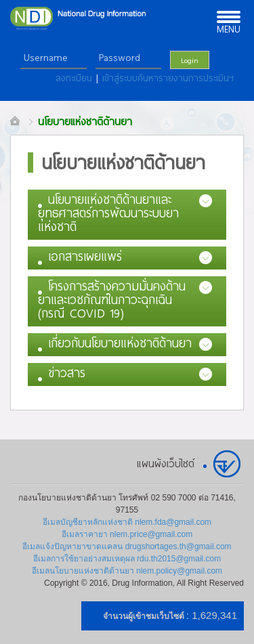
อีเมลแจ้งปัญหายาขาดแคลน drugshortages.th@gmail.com (127, 546)
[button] (127, 215)
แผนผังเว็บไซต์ (166, 463)
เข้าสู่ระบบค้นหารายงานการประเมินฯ (168, 78)
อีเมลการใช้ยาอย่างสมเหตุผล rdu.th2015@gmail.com (127, 559)
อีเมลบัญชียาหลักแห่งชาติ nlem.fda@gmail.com (127, 522)
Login (190, 60)
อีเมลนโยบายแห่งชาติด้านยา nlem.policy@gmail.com (127, 571)
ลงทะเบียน (76, 78)
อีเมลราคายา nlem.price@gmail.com (127, 534)
